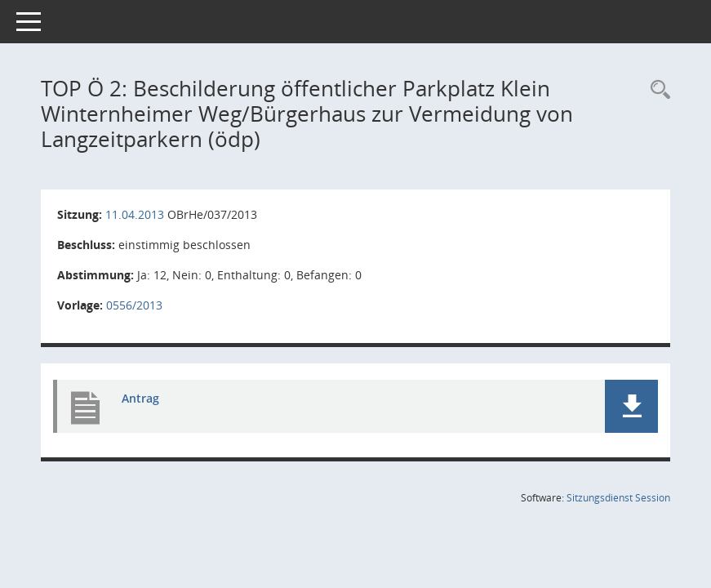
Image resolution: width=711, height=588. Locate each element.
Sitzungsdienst (618, 498)
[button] (631, 406)
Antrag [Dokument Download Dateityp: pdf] (140, 398)
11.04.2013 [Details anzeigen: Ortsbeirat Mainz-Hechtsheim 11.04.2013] (135, 214)
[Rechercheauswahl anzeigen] (656, 90)
